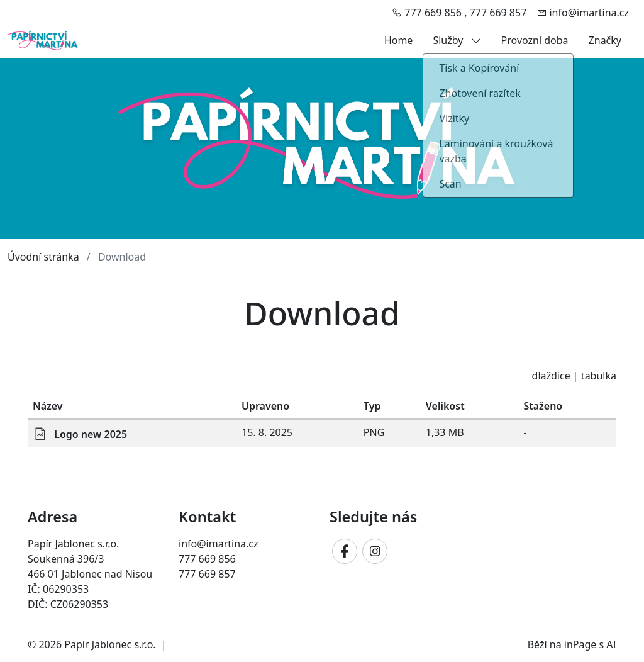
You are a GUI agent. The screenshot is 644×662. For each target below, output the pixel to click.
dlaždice (551, 376)
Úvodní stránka (43, 257)
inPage (580, 644)
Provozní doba (535, 40)
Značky (605, 40)
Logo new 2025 (91, 434)
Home (399, 40)
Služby (457, 40)
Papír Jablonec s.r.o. (110, 644)
